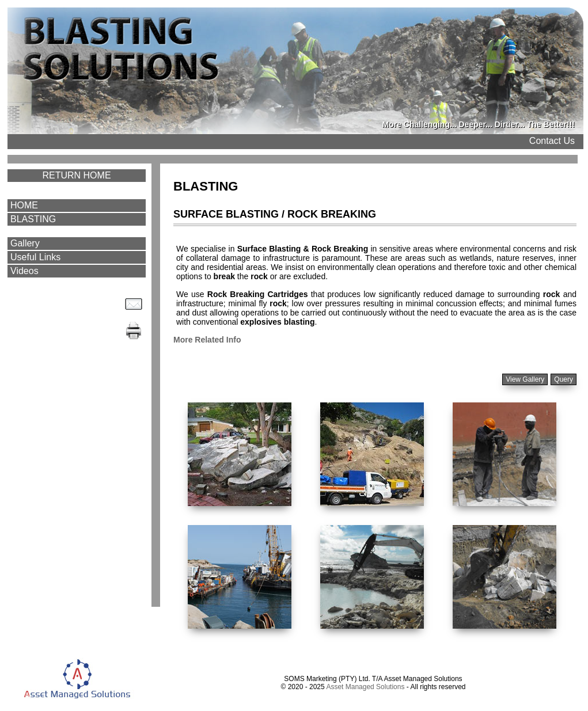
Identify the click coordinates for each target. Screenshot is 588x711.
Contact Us (552, 141)
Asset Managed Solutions (365, 687)
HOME (24, 205)
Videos (24, 271)
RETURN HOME (76, 175)
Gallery (25, 243)
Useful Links (35, 257)
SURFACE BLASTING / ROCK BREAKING (275, 214)
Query (564, 379)
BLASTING (33, 219)
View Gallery (525, 379)
